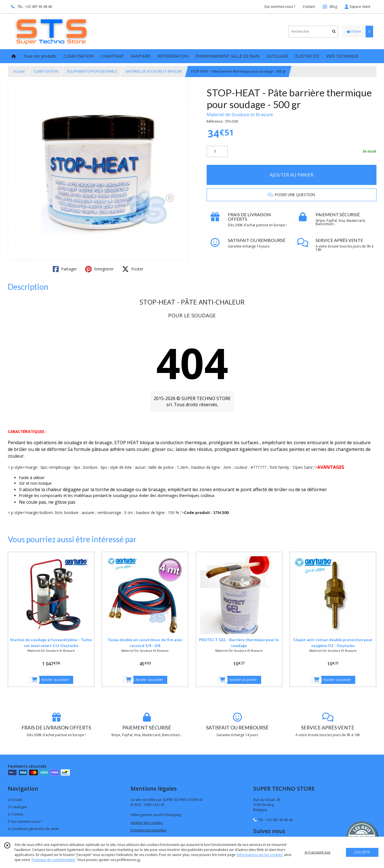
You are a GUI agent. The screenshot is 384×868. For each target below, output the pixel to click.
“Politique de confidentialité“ (53, 860)
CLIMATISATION (46, 71)
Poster (133, 269)
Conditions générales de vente (34, 829)
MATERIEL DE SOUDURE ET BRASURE (154, 71)
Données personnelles (148, 830)
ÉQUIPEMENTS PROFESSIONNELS (92, 71)
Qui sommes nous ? (25, 821)
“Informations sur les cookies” (260, 855)
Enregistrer (99, 269)
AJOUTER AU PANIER (292, 175)
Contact (309, 7)
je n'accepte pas (318, 852)
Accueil (19, 71)
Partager (65, 269)
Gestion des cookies (146, 823)
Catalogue (17, 807)
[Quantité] (217, 151)
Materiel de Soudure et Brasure (240, 115)
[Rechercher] (334, 31)
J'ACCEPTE (362, 852)
